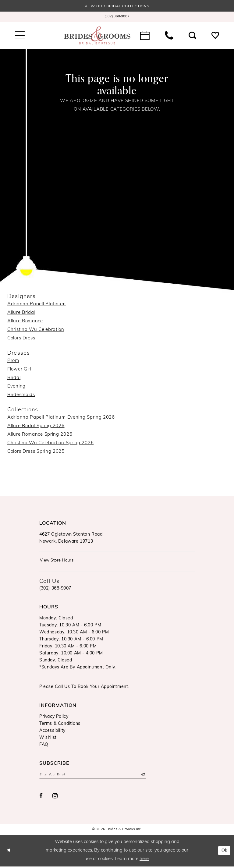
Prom (13, 361)
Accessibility (52, 732)
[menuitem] (117, 18)
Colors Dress (21, 339)
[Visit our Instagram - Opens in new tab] (55, 798)
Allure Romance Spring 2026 (40, 435)
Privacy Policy (54, 718)
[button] (20, 36)
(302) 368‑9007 (55, 589)
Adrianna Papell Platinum (37, 305)
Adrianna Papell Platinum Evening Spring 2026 (61, 418)
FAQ (44, 746)
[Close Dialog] (9, 852)
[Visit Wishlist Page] (215, 36)
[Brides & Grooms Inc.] (97, 36)
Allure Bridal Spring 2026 (36, 427)
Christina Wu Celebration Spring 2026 (50, 444)
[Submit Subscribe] (142, 776)
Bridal (14, 378)
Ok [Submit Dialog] (224, 852)
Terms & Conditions (60, 725)
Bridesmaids (21, 395)
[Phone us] (169, 36)
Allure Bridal (21, 313)
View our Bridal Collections (117, 7)
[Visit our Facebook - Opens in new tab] (41, 798)
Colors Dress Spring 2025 (36, 452)
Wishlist (48, 739)
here (144, 861)
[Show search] (192, 36)
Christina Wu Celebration (36, 330)
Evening (16, 387)
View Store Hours (59, 561)
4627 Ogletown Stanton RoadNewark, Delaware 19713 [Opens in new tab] (71, 538)
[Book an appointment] (145, 36)
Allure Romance (25, 322)
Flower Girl (19, 370)
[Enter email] (93, 776)
